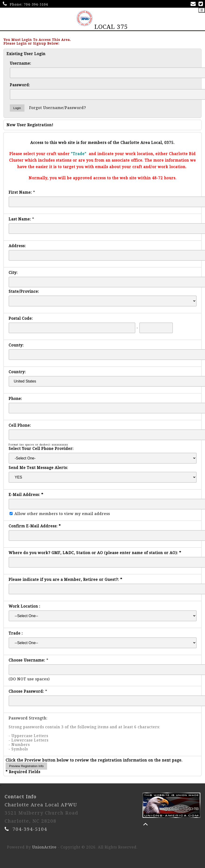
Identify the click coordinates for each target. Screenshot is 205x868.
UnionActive (44, 847)
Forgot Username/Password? (58, 108)
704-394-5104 (36, 4)
